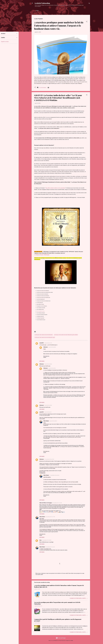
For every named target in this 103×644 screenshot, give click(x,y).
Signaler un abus (5, 42)
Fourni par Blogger (61, 638)
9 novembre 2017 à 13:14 (50, 547)
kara (40, 540)
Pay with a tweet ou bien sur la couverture (55, 188)
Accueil (38, 11)
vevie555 (42, 343)
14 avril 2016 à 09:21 (52, 368)
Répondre (42, 361)
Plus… (44, 11)
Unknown (46, 347)
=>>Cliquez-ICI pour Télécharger (42, 255)
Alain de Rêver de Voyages (46, 503)
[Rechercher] (89, 4)
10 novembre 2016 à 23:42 (49, 459)
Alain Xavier (46, 421)
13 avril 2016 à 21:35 (48, 343)
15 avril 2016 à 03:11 (48, 412)
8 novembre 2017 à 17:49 (50, 517)
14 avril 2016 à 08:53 (52, 347)
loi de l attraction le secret (41, 311)
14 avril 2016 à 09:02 (48, 405)
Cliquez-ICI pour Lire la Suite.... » (79, 598)
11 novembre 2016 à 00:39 (54, 475)
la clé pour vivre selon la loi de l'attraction (44, 335)
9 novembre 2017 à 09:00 (47, 540)
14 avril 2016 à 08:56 (48, 364)
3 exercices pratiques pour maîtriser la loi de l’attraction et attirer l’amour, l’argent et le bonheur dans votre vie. (59, 25)
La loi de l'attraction (42, 3)
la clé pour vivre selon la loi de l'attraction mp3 (45, 337)
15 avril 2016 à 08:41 (53, 421)
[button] (87, 22)
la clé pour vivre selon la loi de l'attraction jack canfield (66, 335)
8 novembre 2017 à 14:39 (57, 503)
